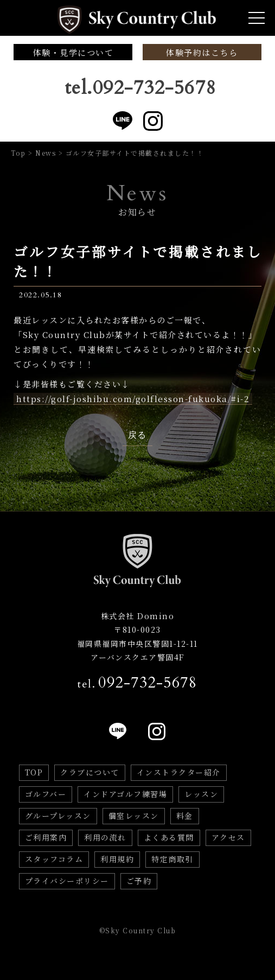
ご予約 (139, 881)
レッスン (201, 794)
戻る (137, 435)
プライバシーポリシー (67, 881)
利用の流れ (105, 837)
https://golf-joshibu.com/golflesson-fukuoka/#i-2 (133, 399)
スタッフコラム (54, 859)
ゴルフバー (46, 794)
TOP (34, 772)
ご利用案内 (46, 837)
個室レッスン (134, 816)
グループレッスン (58, 816)
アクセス (228, 837)
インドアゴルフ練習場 (125, 794)
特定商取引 (172, 859)
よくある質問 (169, 837)
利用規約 (117, 859)
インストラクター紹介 (179, 772)
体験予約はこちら (202, 52)
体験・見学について (73, 52)
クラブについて (90, 772)
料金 (185, 816)
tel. (137, 683)
